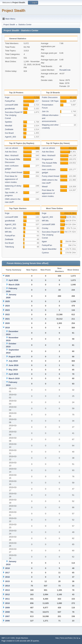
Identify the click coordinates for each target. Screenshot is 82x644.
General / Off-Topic (50, 101)
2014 (8, 586)
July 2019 (13, 361)
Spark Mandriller (49, 249)
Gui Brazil (9, 133)
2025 (8, 301)
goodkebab (10, 109)
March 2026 (14, 285)
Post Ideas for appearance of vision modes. (11, 179)
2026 (8, 276)
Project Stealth (14, 10)
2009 (8, 608)
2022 (8, 314)
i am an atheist (11, 148)
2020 (8, 323)
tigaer (44, 241)
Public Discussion (50, 97)
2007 (8, 616)
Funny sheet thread (14, 172)
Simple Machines (22, 638)
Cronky (45, 228)
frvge (7, 97)
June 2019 (13, 365)
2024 (8, 306)
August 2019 (14, 357)
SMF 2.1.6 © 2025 (8, 638)
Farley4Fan (10, 101)
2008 (8, 612)
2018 (8, 568)
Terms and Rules (66, 638)
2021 (8, 319)
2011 (8, 599)
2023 (8, 310)
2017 (8, 573)
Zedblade (9, 129)
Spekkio (8, 122)
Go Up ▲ (77, 638)
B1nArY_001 (11, 228)
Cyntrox (45, 253)
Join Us (45, 111)
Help (57, 638)
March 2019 (14, 378)
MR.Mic (8, 232)
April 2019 (13, 374)
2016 (8, 577)
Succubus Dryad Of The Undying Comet (14, 115)
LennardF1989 (11, 105)
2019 (8, 328)
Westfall (8, 126)
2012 (8, 594)
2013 (8, 590)
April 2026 (13, 280)
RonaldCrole (65, 70)
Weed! (45, 187)
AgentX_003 (10, 137)
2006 (8, 621)
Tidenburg (9, 247)
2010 (8, 603)
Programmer (47, 159)
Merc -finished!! (12, 155)
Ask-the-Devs (11, 152)
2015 (8, 581)
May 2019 (13, 370)
